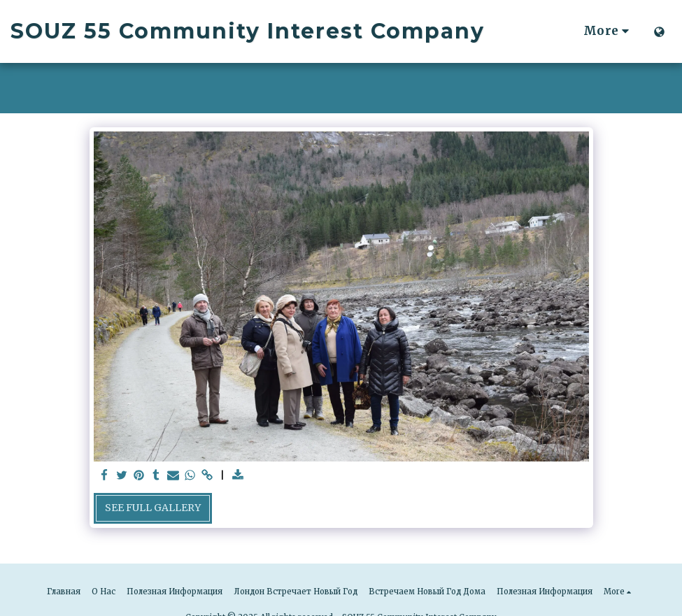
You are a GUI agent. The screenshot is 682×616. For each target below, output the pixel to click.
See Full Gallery (153, 508)
